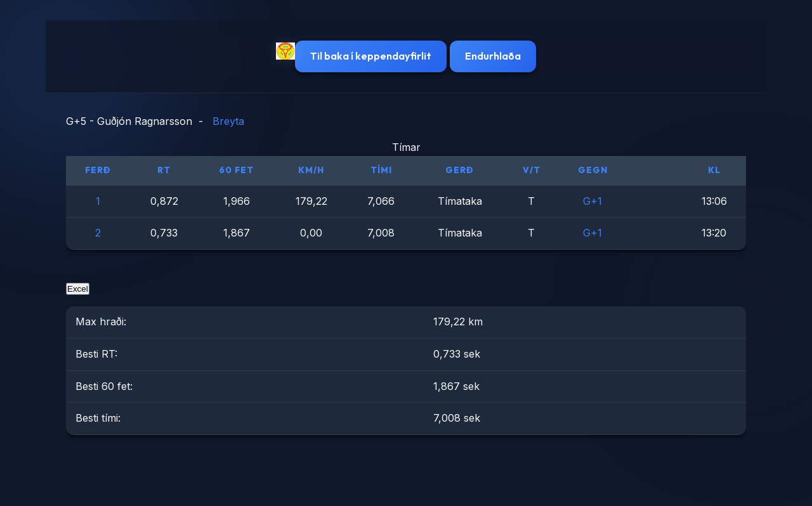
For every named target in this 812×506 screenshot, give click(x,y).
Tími (381, 170)
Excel (78, 289)
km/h (311, 170)
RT (164, 170)
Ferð (98, 170)
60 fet (236, 170)
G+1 (593, 201)
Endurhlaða (493, 56)
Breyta (228, 121)
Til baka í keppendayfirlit (371, 56)
